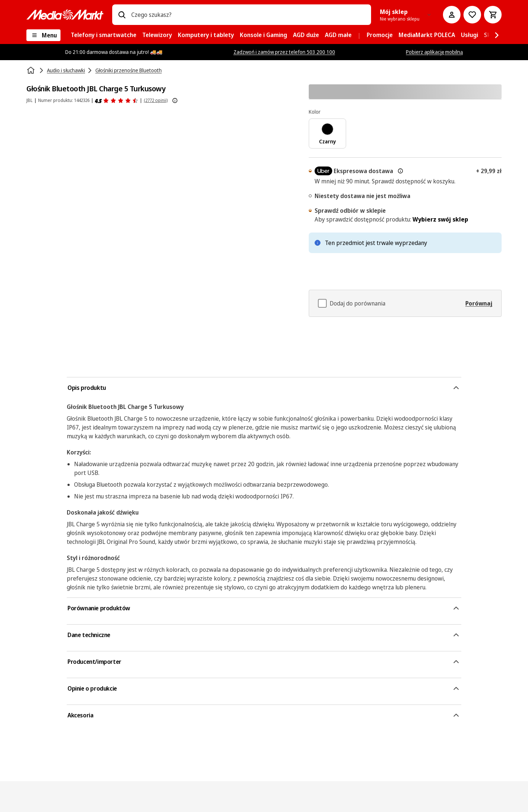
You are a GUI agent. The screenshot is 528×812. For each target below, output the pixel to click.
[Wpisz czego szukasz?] (122, 15)
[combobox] (248, 15)
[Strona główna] (32, 70)
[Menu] (43, 35)
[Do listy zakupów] (472, 15)
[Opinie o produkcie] (117, 100)
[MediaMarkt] (65, 15)
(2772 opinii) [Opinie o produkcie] (156, 100)
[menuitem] (104, 35)
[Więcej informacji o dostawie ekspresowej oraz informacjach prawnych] (400, 171)
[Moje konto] (452, 15)
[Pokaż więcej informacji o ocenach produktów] (175, 100)
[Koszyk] (493, 15)
